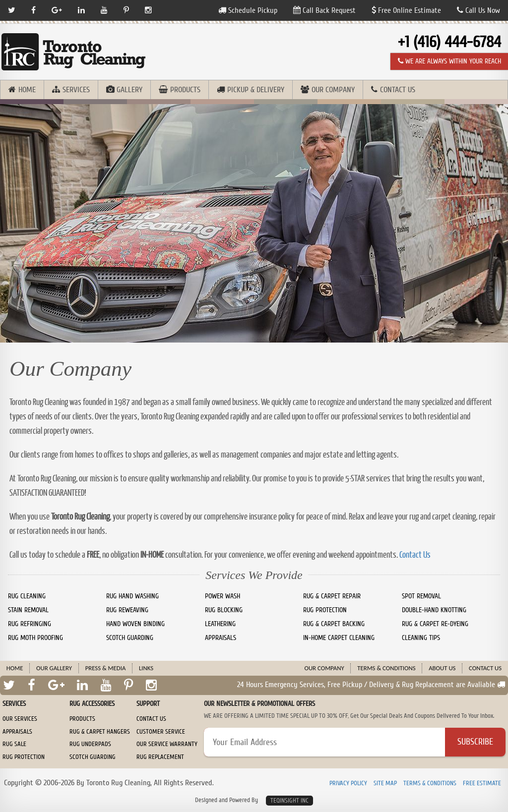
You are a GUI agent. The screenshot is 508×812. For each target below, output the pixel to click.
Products (185, 90)
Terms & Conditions (386, 668)
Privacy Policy (348, 783)
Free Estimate (482, 783)
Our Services (20, 719)
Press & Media (106, 668)
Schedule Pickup (248, 10)
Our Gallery (54, 668)
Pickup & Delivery (256, 90)
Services (76, 90)
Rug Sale (14, 744)
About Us (442, 668)
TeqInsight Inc (289, 801)
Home (27, 90)
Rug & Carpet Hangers (100, 732)
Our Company (333, 90)
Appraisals (17, 732)
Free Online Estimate (406, 10)
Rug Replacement (160, 757)
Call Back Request (324, 10)
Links (146, 668)
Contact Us (398, 90)
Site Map (385, 783)
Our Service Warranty (167, 744)
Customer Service (161, 732)
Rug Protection (24, 757)
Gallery (129, 90)
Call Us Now (478, 10)
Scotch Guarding (93, 757)
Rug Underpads (90, 744)
